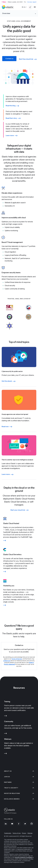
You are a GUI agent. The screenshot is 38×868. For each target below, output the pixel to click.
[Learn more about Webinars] (6, 754)
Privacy (24, 833)
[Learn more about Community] (6, 734)
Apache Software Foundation (24, 857)
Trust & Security (19, 788)
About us (19, 771)
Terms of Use (17, 833)
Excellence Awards (19, 799)
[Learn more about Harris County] (29, 311)
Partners (19, 782)
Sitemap (30, 833)
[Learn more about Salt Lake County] (10, 311)
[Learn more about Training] (6, 716)
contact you (7, 661)
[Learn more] (19, 540)
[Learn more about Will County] (10, 330)
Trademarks (8, 833)
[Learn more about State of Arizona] (29, 320)
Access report (32, 2)
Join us (19, 777)
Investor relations (19, 793)
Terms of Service (17, 659)
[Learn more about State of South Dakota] (10, 320)
